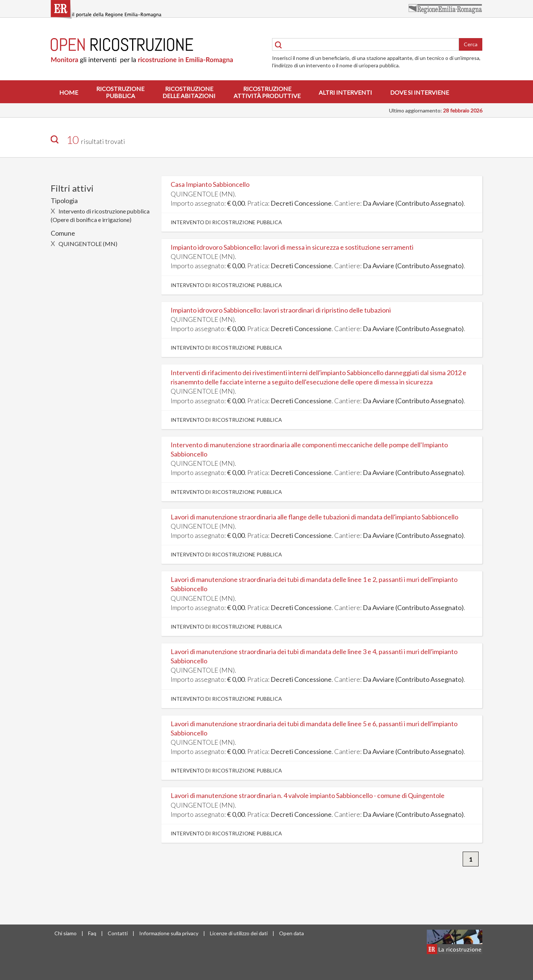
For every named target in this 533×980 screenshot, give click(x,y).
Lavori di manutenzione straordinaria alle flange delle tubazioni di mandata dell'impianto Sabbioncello (314, 517)
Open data (291, 933)
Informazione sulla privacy (169, 933)
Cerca (471, 44)
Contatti (118, 933)
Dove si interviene (420, 92)
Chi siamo (66, 933)
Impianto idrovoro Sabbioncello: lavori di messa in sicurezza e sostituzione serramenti (292, 247)
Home (69, 92)
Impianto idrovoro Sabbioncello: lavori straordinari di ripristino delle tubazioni (281, 310)
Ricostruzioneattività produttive (267, 92)
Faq (92, 933)
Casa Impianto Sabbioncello (210, 184)
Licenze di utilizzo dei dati (239, 933)
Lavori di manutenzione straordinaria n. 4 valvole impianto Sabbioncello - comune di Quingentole (308, 795)
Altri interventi (345, 92)
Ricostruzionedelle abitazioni (189, 92)
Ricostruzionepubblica (120, 92)
